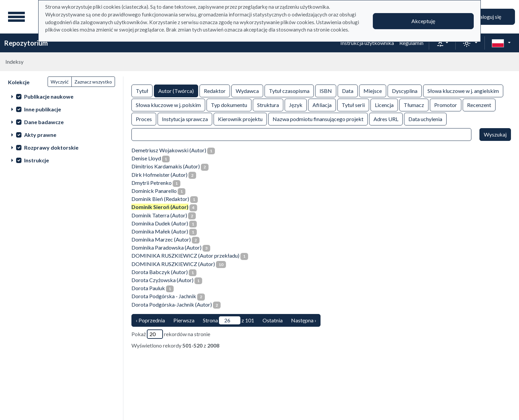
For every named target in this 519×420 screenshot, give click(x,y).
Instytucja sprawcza (185, 119)
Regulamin (411, 43)
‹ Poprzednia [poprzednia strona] (150, 320)
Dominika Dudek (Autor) (160, 223)
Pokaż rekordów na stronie (171, 334)
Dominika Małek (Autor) (160, 231)
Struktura (268, 104)
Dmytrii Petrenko (152, 183)
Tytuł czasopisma (289, 90)
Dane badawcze (44, 122)
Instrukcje (37, 160)
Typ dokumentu (229, 104)
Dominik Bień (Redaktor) (160, 199)
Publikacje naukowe (49, 96)
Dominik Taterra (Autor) (159, 215)
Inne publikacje (43, 109)
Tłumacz (414, 104)
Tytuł (142, 90)
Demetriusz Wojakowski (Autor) (169, 150)
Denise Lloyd (146, 158)
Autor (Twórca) (176, 90)
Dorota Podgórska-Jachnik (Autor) (172, 304)
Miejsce (373, 90)
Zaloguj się (489, 17)
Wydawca (247, 90)
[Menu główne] (16, 17)
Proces (144, 119)
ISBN (326, 90)
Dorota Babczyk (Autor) (160, 272)
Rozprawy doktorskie (51, 147)
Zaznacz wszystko (93, 82)
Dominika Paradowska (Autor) (166, 247)
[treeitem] (62, 96)
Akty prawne (40, 135)
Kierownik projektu (240, 119)
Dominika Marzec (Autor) (161, 239)
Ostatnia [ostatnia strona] (273, 320)
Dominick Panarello (154, 191)
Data (348, 90)
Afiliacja (322, 104)
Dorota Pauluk (148, 288)
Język (296, 104)
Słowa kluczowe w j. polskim (168, 104)
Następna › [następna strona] (304, 320)
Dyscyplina (405, 90)
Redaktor (215, 90)
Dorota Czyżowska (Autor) (162, 280)
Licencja (384, 104)
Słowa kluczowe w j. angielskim (463, 90)
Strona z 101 (228, 320)
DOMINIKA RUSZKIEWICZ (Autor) (173, 264)
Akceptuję (423, 21)
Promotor (446, 104)
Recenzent (479, 104)
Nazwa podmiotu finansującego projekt (318, 119)
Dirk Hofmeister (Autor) (159, 175)
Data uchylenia (425, 119)
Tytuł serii (353, 104)
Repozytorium (26, 43)
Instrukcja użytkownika (367, 43)
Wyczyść (60, 82)
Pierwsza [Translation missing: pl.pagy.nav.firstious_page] (184, 320)
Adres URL (386, 119)
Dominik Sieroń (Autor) (160, 207)
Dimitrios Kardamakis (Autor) (166, 166)
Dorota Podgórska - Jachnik (164, 296)
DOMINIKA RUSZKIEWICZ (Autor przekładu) (185, 255)
